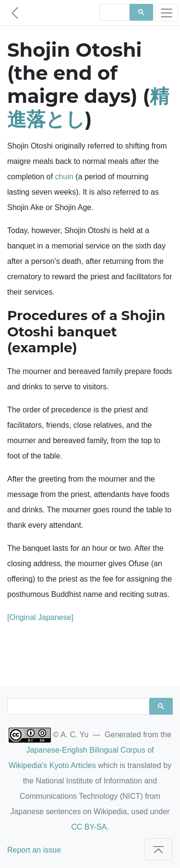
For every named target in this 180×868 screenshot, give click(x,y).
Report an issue (34, 850)
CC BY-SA (89, 827)
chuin (64, 177)
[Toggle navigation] (167, 13)
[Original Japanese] (40, 617)
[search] (114, 12)
